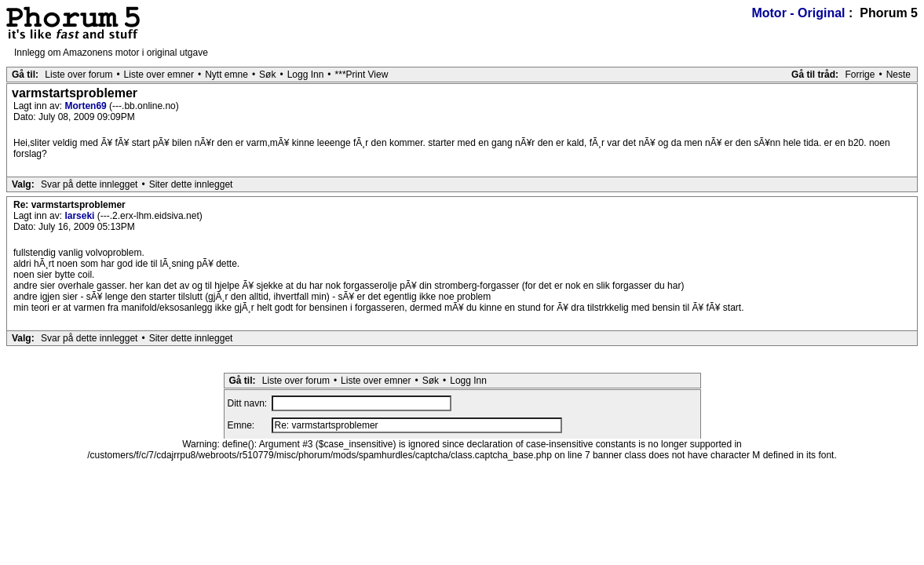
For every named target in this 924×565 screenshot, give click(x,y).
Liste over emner (159, 75)
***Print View (362, 75)
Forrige (860, 75)
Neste (898, 75)
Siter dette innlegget (191, 184)
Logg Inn (306, 75)
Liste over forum (79, 75)
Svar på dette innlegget (89, 184)
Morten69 (87, 106)
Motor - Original (798, 13)
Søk (267, 75)
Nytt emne (226, 75)
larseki (80, 216)
